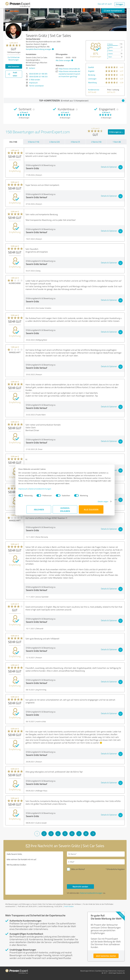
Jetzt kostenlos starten (106, 956)
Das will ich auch (105, 4)
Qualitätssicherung (101, 971)
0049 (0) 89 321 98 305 (38, 74)
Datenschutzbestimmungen (48, 490)
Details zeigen (95, 503)
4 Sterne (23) (54, 142)
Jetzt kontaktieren (113, 10)
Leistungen (92, 79)
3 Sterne (110, 50)
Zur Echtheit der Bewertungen (14, 58)
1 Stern (109, 57)
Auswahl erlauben (65, 511)
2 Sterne (110, 54)
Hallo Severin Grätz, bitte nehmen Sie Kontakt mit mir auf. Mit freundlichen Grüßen (34, 873)
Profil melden (69, 906)
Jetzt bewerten (14, 66)
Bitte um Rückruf (78, 869)
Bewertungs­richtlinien (87, 971)
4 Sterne (110, 47)
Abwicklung (92, 82)
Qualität (91, 67)
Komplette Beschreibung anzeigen (39, 49)
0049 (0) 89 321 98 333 (38, 76)
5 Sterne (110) (34, 142)
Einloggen (120, 4)
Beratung (92, 75)
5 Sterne (110, 44)
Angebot (91, 71)
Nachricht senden (80, 886)
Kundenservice (94, 90)
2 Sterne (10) (96, 142)
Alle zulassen (91, 511)
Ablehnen (39, 511)
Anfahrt (32, 68)
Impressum (31, 490)
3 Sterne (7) (75, 142)
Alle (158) (13, 142)
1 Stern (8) (117, 142)
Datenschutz (112, 971)
